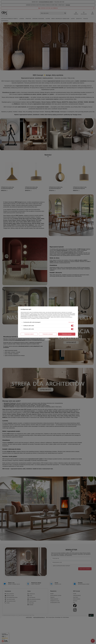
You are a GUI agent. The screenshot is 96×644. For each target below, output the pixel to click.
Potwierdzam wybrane (29, 334)
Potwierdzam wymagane (48, 334)
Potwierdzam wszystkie (67, 334)
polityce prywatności (34, 315)
